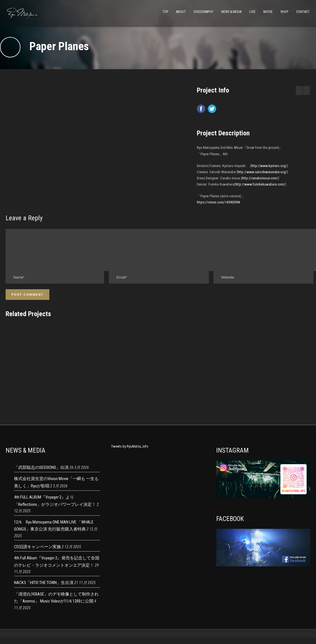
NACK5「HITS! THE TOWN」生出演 (44, 589)
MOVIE (268, 12)
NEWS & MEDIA (231, 12)
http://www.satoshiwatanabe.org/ (262, 172)
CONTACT (303, 12)
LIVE (252, 12)
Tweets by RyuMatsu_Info (130, 453)
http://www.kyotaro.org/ (269, 166)
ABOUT (181, 12)
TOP (165, 12)
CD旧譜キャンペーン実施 (37, 553)
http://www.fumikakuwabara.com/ (260, 184)
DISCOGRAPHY (204, 12)
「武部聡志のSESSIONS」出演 (41, 474)
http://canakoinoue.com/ (260, 178)
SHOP (284, 12)
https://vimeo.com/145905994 (218, 202)
